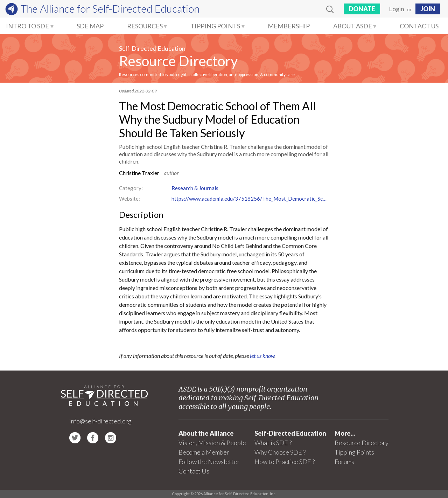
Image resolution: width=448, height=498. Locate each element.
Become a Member (204, 452)
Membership (289, 26)
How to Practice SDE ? (285, 462)
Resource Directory (178, 61)
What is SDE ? (273, 443)
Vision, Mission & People (212, 443)
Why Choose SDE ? (280, 452)
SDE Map (90, 26)
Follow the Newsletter (209, 462)
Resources (145, 26)
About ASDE (353, 26)
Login (397, 9)
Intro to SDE (27, 26)
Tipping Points (215, 26)
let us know (262, 356)
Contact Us (419, 26)
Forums (344, 462)
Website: (129, 199)
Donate (362, 9)
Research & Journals (195, 188)
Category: (131, 188)
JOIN (428, 9)
